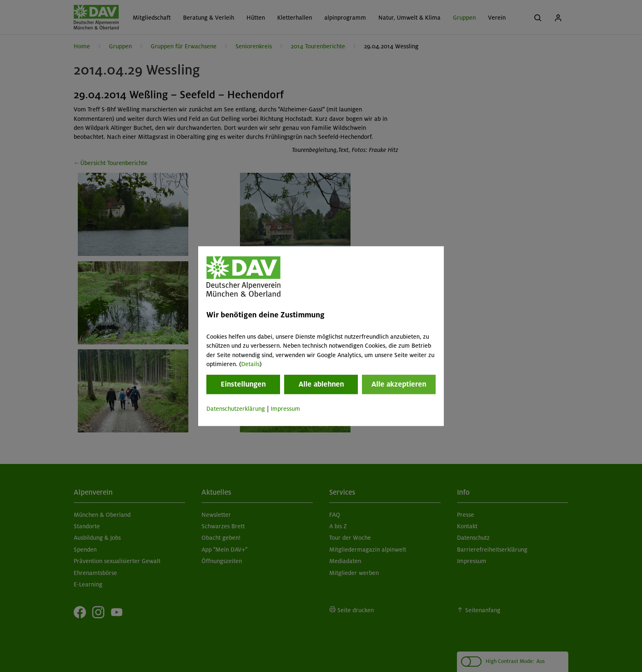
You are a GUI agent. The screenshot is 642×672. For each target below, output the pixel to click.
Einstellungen (243, 385)
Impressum (285, 409)
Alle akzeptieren (399, 385)
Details (250, 364)
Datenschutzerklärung (236, 409)
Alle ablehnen (321, 385)
